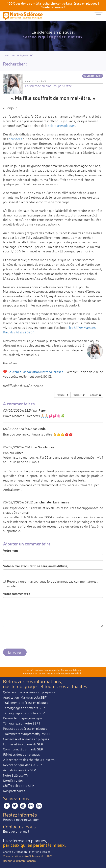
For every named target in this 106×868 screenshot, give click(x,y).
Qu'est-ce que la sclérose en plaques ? (29, 692)
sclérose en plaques (62, 126)
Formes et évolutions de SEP (23, 744)
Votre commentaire (17, 594)
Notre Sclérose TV (16, 775)
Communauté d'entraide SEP (23, 749)
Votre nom (10, 550)
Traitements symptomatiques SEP (27, 734)
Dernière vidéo (13, 781)
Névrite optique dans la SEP (22, 765)
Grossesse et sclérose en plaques (26, 739)
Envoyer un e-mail (16, 831)
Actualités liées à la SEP (19, 770)
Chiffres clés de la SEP (18, 786)
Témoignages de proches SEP (24, 713)
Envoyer (15, 652)
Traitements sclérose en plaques (26, 703)
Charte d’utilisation (15, 852)
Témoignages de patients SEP (24, 708)
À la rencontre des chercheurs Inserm (29, 760)
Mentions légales (40, 852)
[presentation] (34, 638)
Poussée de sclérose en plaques (25, 729)
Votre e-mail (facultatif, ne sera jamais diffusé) (36, 566)
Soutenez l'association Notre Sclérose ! (35, 372)
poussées (15, 139)
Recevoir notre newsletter (21, 820)
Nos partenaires (14, 791)
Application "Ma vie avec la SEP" (25, 697)
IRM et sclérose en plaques (21, 754)
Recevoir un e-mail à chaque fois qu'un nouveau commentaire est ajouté (50, 584)
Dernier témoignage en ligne (23, 718)
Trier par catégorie (18, 55)
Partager (63, 395)
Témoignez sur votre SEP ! (21, 723)
